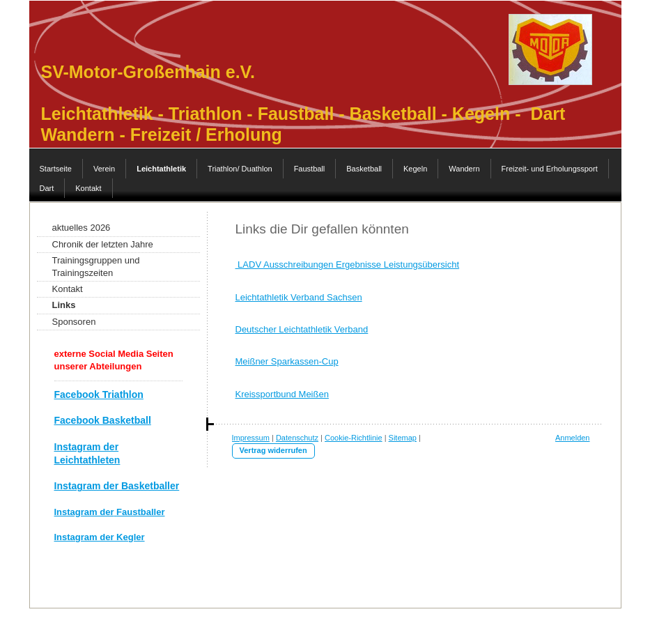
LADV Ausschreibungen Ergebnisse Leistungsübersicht (348, 264)
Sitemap (403, 438)
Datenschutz (297, 438)
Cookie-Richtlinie (354, 438)
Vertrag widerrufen (273, 450)
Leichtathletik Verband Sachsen (299, 297)
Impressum (251, 438)
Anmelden (573, 438)
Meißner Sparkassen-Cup (287, 361)
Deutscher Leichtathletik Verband (302, 329)
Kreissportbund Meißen (282, 394)
